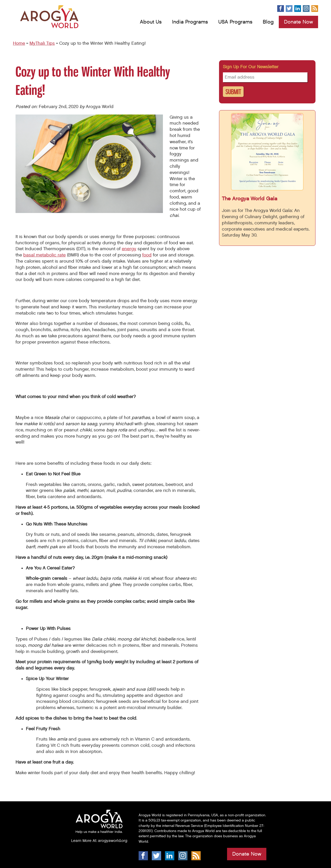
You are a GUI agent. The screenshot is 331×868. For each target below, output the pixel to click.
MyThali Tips (42, 43)
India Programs (190, 22)
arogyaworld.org (113, 841)
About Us (151, 22)
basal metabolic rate (44, 255)
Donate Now (298, 22)
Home (19, 43)
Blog (268, 22)
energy (129, 249)
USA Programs (235, 22)
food (147, 255)
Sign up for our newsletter (251, 67)
